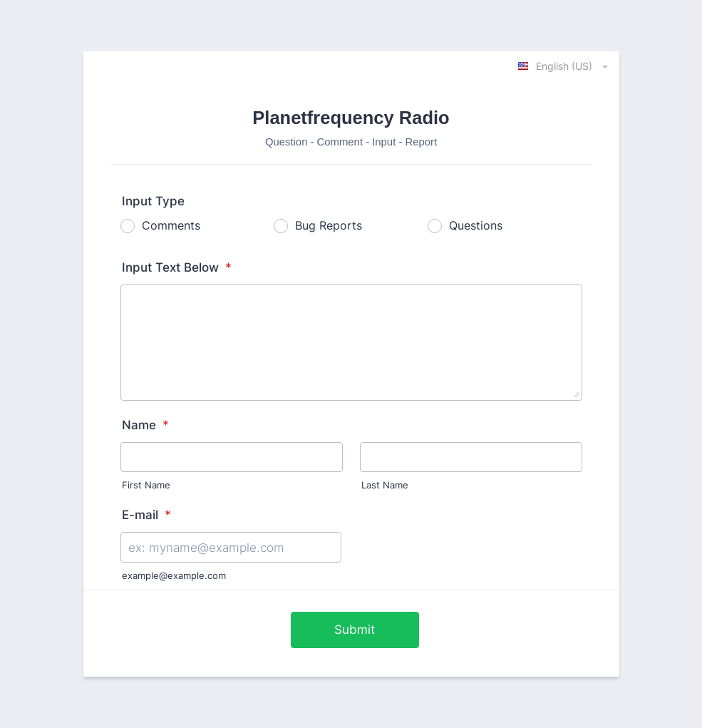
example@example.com (174, 576)
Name (145, 425)
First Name (146, 485)
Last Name (385, 485)
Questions (476, 226)
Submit (355, 630)
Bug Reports (329, 226)
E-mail (146, 515)
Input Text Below (177, 267)
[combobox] (564, 66)
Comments (171, 226)
